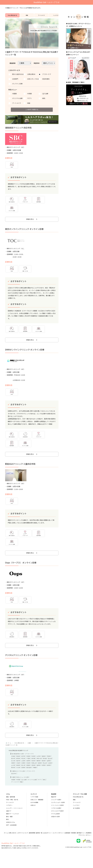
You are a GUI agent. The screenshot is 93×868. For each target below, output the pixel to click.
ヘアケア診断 (34, 809)
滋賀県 (49, 773)
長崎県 (49, 777)
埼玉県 (23, 770)
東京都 (33, 770)
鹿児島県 (29, 779)
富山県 (50, 770)
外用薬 (18, 792)
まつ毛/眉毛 (76, 820)
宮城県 (28, 768)
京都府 (13, 775)
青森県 (18, 768)
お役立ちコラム (11, 834)
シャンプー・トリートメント (14, 820)
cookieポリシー (59, 845)
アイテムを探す (56, 826)
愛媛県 (28, 777)
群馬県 (18, 770)
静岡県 (39, 773)
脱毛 (7, 831)
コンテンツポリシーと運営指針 (75, 845)
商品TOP (54, 809)
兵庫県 (23, 775)
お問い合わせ (19, 845)
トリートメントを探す (57, 817)
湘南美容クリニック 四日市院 (18, 131)
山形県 (39, 768)
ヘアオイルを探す (56, 820)
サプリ (40, 792)
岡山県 (45, 775)
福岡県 (39, 777)
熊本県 (13, 779)
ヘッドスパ (56, 16)
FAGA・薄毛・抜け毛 (12, 812)
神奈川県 (39, 770)
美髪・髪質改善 (11, 809)
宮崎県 (23, 779)
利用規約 (88, 845)
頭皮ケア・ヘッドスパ (12, 826)
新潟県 (45, 770)
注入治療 (24, 792)
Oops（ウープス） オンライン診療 (21, 572)
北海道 (13, 768)
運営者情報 (42, 845)
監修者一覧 (50, 845)
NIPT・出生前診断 (11, 837)
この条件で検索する (32, 112)
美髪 (27, 16)
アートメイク (41, 16)
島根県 (40, 775)
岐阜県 (33, 773)
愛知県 (44, 773)
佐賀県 (44, 777)
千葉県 (28, 770)
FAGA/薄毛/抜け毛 (12, 16)
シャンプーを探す (56, 812)
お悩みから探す (56, 829)
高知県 (33, 777)
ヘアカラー (9, 817)
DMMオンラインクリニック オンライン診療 (25, 356)
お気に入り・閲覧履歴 (37, 812)
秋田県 (33, 768)
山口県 (13, 777)
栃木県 (13, 770)
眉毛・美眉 (9, 829)
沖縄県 (35, 779)
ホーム (12, 845)
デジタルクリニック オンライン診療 (21, 665)
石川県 (13, 773)
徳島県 (18, 777)
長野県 (28, 773)
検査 (21, 794)
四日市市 (14, 785)
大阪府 (18, 775)
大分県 (18, 779)
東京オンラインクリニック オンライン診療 (24, 234)
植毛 (44, 792)
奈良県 (28, 775)
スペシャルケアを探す (57, 823)
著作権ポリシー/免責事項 (69, 847)
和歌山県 (34, 775)
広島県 (50, 775)
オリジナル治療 (32, 792)
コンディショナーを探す (58, 814)
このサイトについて (31, 845)
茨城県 (49, 768)
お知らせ (33, 817)
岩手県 (23, 768)
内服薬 (13, 792)
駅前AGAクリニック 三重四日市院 (20, 471)
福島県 (44, 768)
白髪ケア (9, 823)
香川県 (23, 777)
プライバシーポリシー (84, 847)
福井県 (18, 773)
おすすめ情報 (34, 814)
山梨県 (23, 773)
